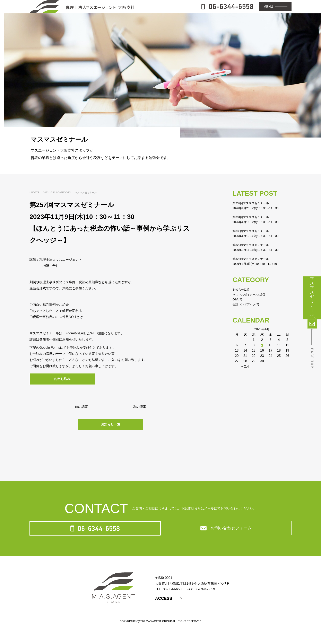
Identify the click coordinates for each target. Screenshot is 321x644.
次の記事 (140, 420)
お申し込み (62, 391)
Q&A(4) (238, 312)
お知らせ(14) (242, 302)
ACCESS (171, 617)
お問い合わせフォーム (226, 545)
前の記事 (81, 420)
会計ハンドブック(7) (248, 316)
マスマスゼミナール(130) (251, 307)
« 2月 (245, 379)
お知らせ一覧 (111, 438)
